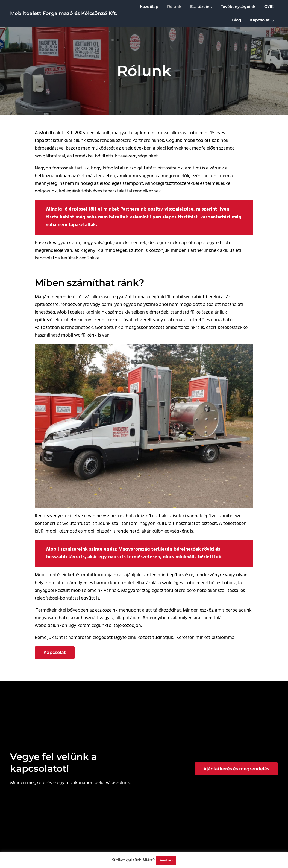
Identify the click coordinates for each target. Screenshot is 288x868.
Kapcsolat (55, 653)
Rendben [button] (166, 860)
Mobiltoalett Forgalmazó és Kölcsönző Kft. (64, 13)
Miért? (149, 860)
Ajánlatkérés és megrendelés (236, 769)
